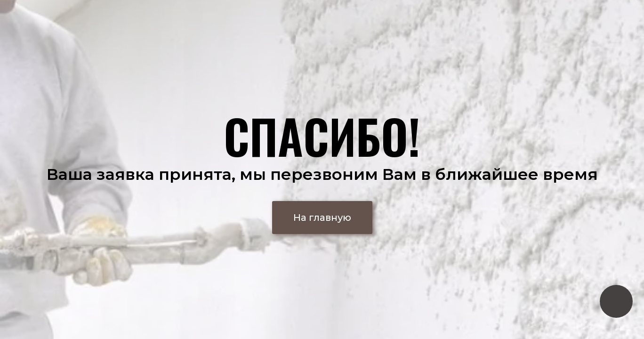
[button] (322, 218)
